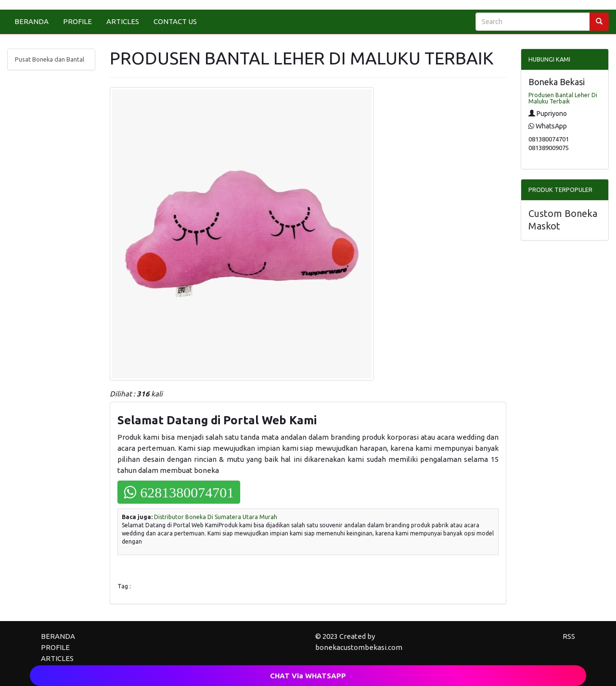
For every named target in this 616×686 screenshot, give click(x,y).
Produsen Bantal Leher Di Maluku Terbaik (563, 98)
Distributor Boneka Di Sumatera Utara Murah (216, 517)
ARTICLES (123, 21)
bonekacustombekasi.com (359, 647)
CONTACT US (175, 21)
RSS (569, 636)
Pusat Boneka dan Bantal (50, 59)
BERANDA (32, 21)
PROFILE (77, 21)
